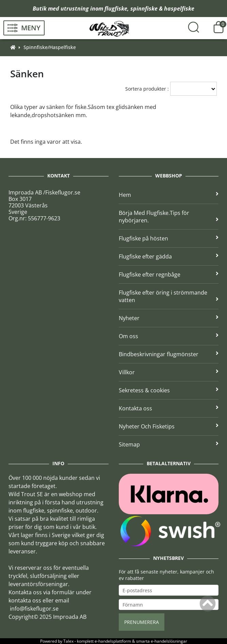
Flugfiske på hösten (169, 238)
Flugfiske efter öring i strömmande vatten (169, 296)
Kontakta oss (169, 408)
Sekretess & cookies (169, 390)
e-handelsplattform (113, 641)
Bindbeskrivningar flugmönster (169, 354)
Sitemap (169, 444)
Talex (68, 641)
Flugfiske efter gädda (169, 256)
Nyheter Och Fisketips (169, 426)
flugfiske (116, 9)
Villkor (169, 372)
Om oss (169, 336)
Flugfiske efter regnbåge (169, 274)
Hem (169, 195)
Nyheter (169, 318)
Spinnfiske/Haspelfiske (50, 47)
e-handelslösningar (169, 641)
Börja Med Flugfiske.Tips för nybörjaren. (169, 217)
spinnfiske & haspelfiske (162, 9)
